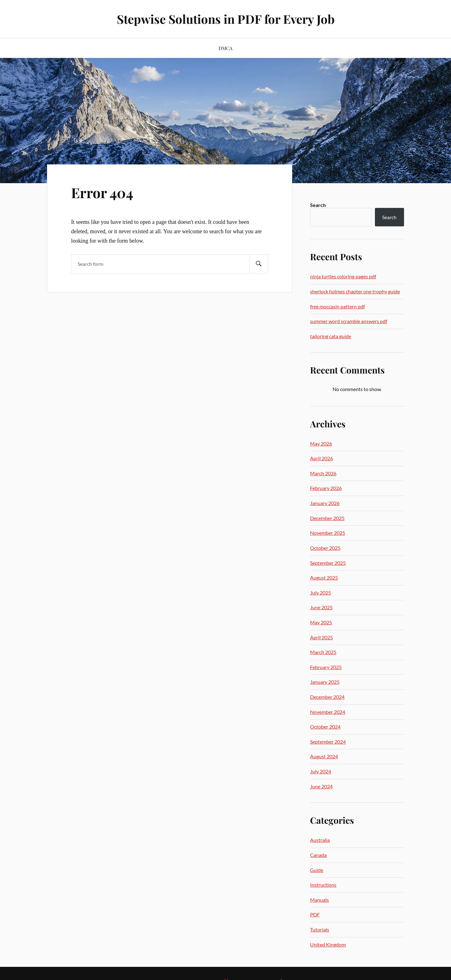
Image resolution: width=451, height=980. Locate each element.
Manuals (319, 900)
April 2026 (321, 458)
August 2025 (324, 578)
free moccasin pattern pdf (337, 306)
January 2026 (325, 503)
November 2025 (328, 533)
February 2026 (326, 488)
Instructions (323, 885)
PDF (315, 914)
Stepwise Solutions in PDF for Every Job (226, 19)
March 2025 (323, 652)
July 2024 (321, 771)
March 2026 (323, 473)
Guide (317, 870)
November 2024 (328, 712)
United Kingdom (328, 944)
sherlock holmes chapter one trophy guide (355, 291)
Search (318, 205)
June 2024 (321, 786)
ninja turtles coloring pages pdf (343, 276)
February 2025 (326, 667)
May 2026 (321, 444)
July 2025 (321, 593)
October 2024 (325, 727)
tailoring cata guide (331, 336)
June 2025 (321, 607)
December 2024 (327, 697)
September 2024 (328, 742)
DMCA (225, 48)
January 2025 (325, 682)
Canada (318, 855)
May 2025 (321, 622)
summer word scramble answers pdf (349, 321)
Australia (320, 840)
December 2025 (327, 518)
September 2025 (328, 563)
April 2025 (321, 637)
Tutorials (320, 929)
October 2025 (325, 548)
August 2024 (324, 756)
